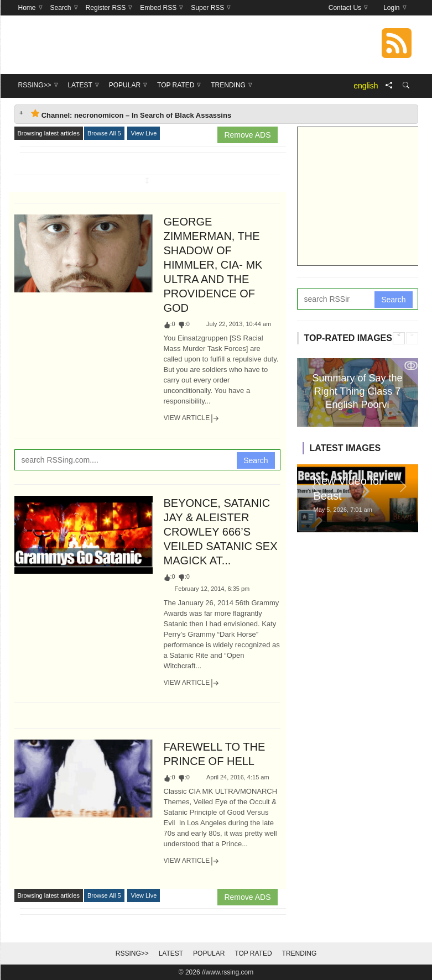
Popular (209, 953)
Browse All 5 (104, 133)
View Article (192, 418)
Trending (300, 953)
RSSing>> (132, 953)
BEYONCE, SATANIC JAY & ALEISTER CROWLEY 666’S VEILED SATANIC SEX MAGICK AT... (221, 532)
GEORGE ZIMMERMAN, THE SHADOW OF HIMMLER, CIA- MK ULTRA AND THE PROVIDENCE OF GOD (213, 265)
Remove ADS (247, 135)
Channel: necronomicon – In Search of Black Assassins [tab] (131, 114)
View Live (144, 133)
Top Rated (253, 953)
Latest (171, 953)
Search (256, 460)
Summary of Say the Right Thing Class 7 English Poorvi (357, 391)
